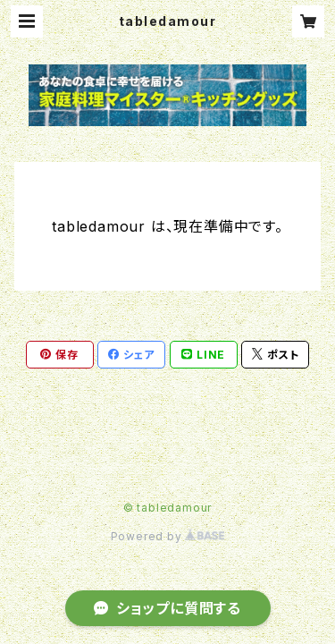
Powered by (168, 536)
